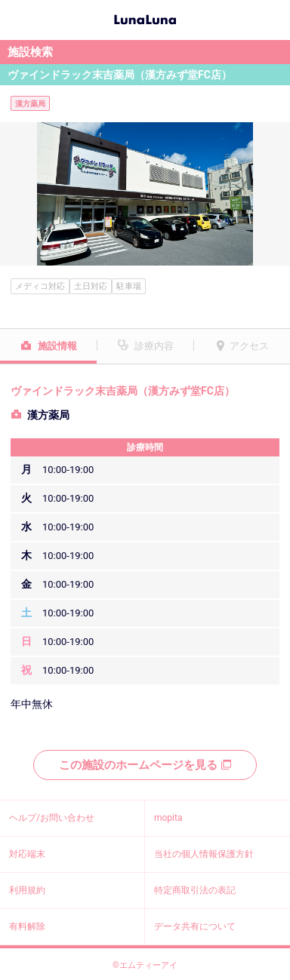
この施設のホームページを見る (145, 765)
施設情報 (57, 346)
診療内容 (154, 346)
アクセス (249, 346)
